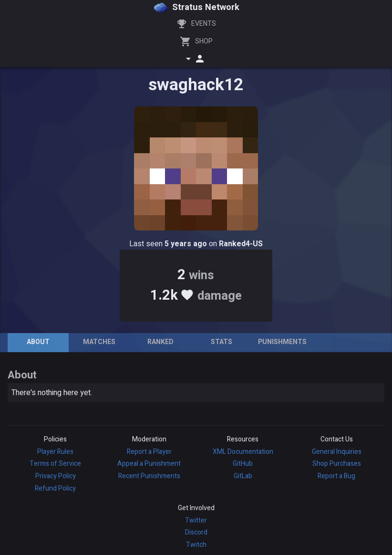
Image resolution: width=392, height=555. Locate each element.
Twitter (196, 520)
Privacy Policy (56, 476)
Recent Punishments (149, 476)
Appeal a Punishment (149, 464)
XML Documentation (243, 452)
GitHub (243, 464)
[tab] (38, 343)
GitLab (243, 476)
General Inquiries (337, 452)
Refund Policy (55, 488)
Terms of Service (55, 464)
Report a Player (149, 452)
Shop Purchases (337, 464)
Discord (196, 532)
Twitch (196, 545)
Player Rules (55, 452)
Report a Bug (336, 476)
